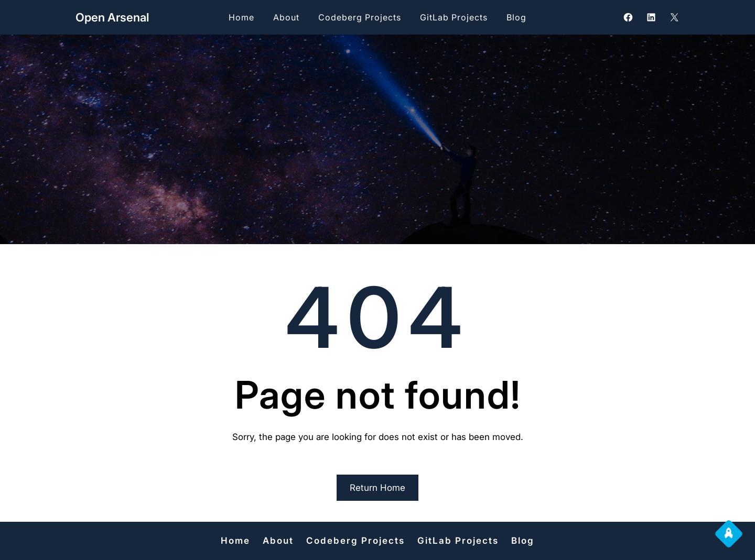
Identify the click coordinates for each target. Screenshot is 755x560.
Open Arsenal (112, 17)
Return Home (377, 488)
